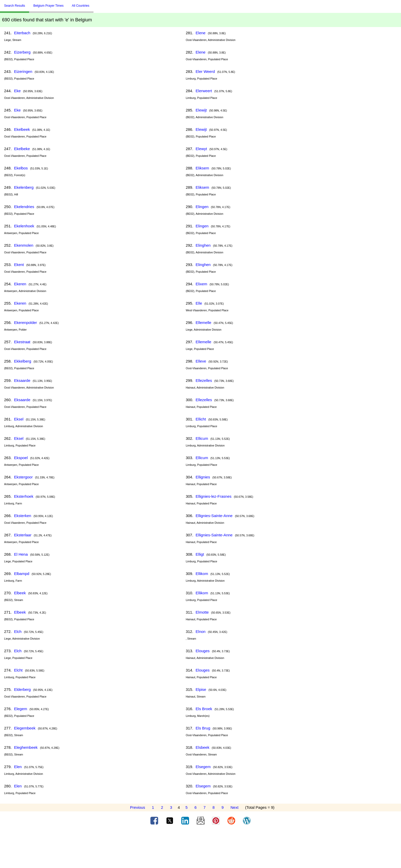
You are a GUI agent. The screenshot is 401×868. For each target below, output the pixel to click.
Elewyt (201, 149)
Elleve (201, 361)
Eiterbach (22, 33)
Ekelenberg (24, 187)
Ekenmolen (24, 245)
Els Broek (204, 709)
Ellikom (202, 574)
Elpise (201, 689)
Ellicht (201, 419)
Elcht (18, 670)
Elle (199, 303)
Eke (17, 91)
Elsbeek (203, 747)
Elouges (203, 651)
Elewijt (201, 110)
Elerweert (204, 91)
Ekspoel (21, 458)
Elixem (202, 284)
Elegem (20, 709)
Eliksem (203, 168)
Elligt (200, 554)
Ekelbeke (22, 149)
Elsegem (203, 767)
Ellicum (202, 438)
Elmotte (202, 612)
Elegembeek (25, 728)
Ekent (19, 265)
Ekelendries (24, 207)
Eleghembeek (26, 747)
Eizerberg (22, 52)
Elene (201, 33)
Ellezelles (204, 380)
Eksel (19, 419)
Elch (18, 631)
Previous (138, 807)
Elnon (201, 631)
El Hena (21, 554)
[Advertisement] (201, 848)
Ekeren (20, 284)
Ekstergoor (23, 477)
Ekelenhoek (24, 226)
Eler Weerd (205, 71)
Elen (18, 767)
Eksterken (23, 516)
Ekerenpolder (25, 323)
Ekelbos (21, 168)
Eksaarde (22, 380)
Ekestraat (22, 342)
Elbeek (20, 593)
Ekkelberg (23, 361)
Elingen (202, 207)
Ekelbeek (22, 129)
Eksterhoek (24, 496)
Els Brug (203, 728)
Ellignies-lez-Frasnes (214, 496)
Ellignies (203, 477)
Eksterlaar (23, 535)
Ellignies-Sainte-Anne (214, 516)
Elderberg (22, 689)
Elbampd (22, 574)
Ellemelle (204, 323)
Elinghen (203, 245)
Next (234, 807)
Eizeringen (23, 71)
